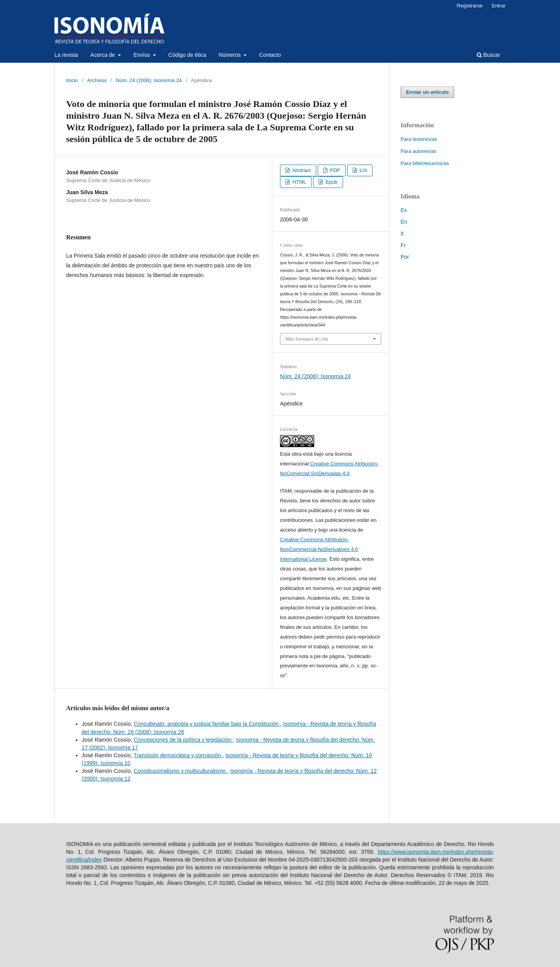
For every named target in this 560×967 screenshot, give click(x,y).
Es (404, 210)
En (404, 222)
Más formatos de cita (307, 339)
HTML (298, 182)
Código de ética (187, 55)
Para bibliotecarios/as (425, 163)
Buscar (488, 55)
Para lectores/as (419, 139)
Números (230, 55)
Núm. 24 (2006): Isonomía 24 (149, 80)
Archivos (97, 80)
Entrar (499, 6)
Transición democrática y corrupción (178, 755)
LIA (363, 170)
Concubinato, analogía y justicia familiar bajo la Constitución (207, 724)
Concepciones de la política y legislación (183, 740)
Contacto (270, 55)
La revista (66, 55)
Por (405, 257)
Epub (331, 182)
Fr (403, 245)
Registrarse (470, 6)
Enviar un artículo (427, 92)
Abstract (301, 170)
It (402, 233)
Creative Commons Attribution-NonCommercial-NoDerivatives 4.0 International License (319, 549)
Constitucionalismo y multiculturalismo (180, 771)
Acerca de (104, 55)
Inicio (72, 80)
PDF (334, 170)
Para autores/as (418, 151)
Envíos (143, 55)
